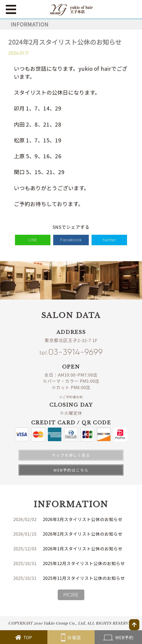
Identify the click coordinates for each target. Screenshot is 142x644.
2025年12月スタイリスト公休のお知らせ (84, 563)
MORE (71, 595)
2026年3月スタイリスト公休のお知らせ (83, 519)
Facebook (71, 240)
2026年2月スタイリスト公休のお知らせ (83, 534)
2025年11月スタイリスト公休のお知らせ (84, 578)
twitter (109, 240)
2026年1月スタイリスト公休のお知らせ (83, 548)
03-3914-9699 (71, 352)
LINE (33, 240)
